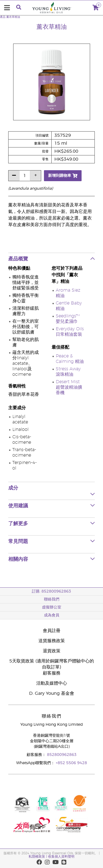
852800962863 (62, 755)
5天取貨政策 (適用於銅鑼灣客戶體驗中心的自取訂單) (52, 664)
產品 (3, 17)
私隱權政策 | (38, 856)
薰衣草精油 (13, 17)
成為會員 (52, 615)
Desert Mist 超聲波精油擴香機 (69, 387)
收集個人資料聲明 (61, 856)
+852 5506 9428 (71, 763)
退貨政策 (52, 651)
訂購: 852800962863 (51, 591)
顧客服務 (52, 673)
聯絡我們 (52, 599)
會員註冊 (52, 631)
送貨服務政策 (52, 641)
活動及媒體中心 (52, 683)
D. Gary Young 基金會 (52, 693)
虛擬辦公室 (52, 607)
